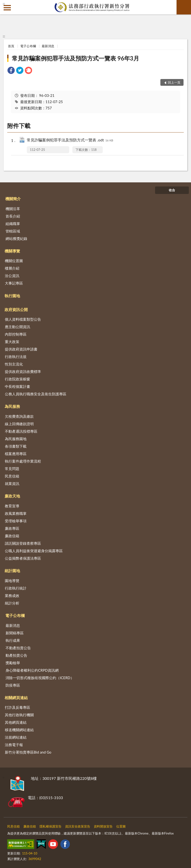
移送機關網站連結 (19, 730)
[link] (11, 71)
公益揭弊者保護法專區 (23, 558)
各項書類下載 (16, 446)
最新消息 (48, 46)
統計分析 (12, 603)
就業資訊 (12, 484)
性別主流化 (14, 364)
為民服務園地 (16, 439)
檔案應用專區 (16, 454)
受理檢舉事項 (16, 521)
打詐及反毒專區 (17, 707)
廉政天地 (12, 496)
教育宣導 (12, 506)
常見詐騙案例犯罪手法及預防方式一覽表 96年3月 (75, 58)
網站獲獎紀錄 (16, 239)
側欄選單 (7, 8)
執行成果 (13, 640)
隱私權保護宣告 (51, 826)
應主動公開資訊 (17, 327)
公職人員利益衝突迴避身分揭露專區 (34, 551)
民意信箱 (12, 476)
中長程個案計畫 (17, 386)
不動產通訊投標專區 (21, 431)
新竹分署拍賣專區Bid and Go (28, 752)
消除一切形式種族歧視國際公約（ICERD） (40, 678)
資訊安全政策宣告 (78, 826)
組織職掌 (13, 224)
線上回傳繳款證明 (19, 424)
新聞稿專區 (15, 633)
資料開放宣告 (103, 826)
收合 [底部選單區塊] (172, 190)
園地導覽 (12, 581)
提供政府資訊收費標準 (23, 371)
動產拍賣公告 (16, 655)
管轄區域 (13, 231)
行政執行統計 (16, 588)
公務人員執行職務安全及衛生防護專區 (36, 394)
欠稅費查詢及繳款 (19, 416)
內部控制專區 (16, 334)
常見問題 (12, 469)
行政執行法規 (16, 357)
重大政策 (12, 342)
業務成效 (12, 596)
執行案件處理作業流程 (23, 461)
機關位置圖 (14, 261)
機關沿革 (13, 209)
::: (4, 4)
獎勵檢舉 (13, 663)
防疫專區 (13, 685)
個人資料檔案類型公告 (23, 319)
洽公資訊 (12, 276)
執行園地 (12, 296)
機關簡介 (13, 199)
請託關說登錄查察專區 (23, 543)
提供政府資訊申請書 (21, 349)
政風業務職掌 (16, 513)
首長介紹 (13, 216)
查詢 (184, 7)
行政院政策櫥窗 (17, 379)
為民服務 (12, 406)
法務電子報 (14, 745)
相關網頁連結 (16, 698)
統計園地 (12, 571)
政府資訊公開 (16, 309)
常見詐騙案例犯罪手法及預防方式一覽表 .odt (70, 140)
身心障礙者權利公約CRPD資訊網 (32, 670)
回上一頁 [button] (174, 82)
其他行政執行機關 (19, 715)
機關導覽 (12, 251)
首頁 (11, 46)
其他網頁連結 (16, 722)
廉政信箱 (12, 536)
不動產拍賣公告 (18, 648)
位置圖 (121, 826)
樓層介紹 (12, 268)
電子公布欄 (28, 46)
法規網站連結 (16, 737)
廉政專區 (12, 528)
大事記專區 (14, 283)
